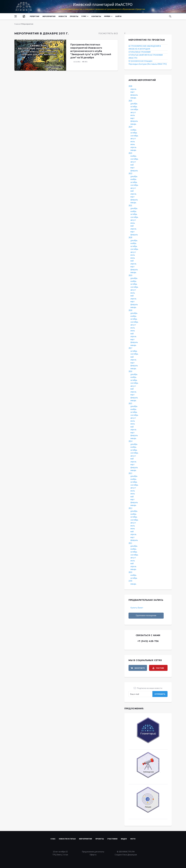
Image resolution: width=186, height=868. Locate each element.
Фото (133, 839)
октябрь (134, 107)
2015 (130, 403)
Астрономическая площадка (140, 61)
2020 (130, 237)
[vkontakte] (138, 668)
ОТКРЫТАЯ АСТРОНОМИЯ (139, 52)
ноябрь (133, 130)
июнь (133, 144)
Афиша (107, 16)
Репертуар (35, 16)
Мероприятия (49, 16)
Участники (112, 839)
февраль (134, 95)
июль (133, 115)
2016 (130, 371)
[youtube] (158, 668)
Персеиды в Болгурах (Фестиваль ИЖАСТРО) (148, 64)
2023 (130, 153)
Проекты (74, 16)
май (132, 165)
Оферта (93, 855)
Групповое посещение (146, 615)
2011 (130, 543)
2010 (130, 572)
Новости (63, 16)
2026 (130, 86)
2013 (130, 473)
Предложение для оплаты (93, 852)
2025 (130, 101)
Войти (118, 16)
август (133, 112)
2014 (130, 441)
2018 (130, 310)
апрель (133, 89)
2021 (130, 205)
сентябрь (134, 109)
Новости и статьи (67, 839)
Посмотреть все (108, 34)
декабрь (134, 104)
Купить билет (137, 608)
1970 (130, 581)
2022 (130, 173)
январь (133, 98)
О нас (84, 16)
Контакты (96, 16)
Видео (124, 839)
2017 (130, 348)
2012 (130, 508)
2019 (130, 275)
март (133, 92)
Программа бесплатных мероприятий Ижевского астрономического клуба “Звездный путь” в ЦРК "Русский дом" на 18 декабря (91, 51)
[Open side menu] (16, 16)
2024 (130, 127)
